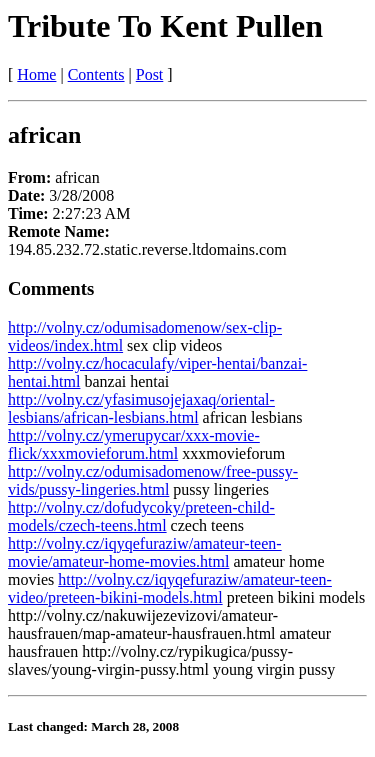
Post (150, 74)
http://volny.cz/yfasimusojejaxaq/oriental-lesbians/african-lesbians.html (141, 408)
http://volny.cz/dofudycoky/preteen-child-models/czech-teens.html (141, 516)
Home (36, 74)
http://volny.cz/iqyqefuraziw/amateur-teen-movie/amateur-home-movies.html (145, 552)
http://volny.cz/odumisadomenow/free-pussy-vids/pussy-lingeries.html (153, 480)
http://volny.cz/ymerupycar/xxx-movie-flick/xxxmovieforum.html (134, 444)
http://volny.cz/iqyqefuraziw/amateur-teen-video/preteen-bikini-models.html (170, 588)
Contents (96, 74)
